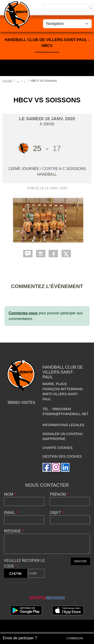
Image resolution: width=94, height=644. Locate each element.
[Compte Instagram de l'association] (56, 467)
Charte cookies (58, 448)
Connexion (74, 638)
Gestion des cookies (62, 456)
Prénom (59, 494)
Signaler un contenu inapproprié (63, 436)
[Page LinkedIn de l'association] (65, 467)
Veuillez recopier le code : (24, 563)
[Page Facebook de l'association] (47, 467)
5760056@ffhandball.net (66, 414)
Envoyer (80, 561)
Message (14, 531)
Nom (10, 494)
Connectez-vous (23, 313)
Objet (57, 513)
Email (11, 513)
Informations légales (63, 425)
